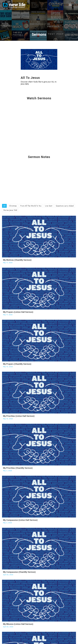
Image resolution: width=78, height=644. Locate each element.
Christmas (13, 344)
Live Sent (49, 344)
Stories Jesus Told (10, 349)
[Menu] (70, 5)
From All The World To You (31, 344)
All (4, 344)
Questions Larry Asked (65, 344)
